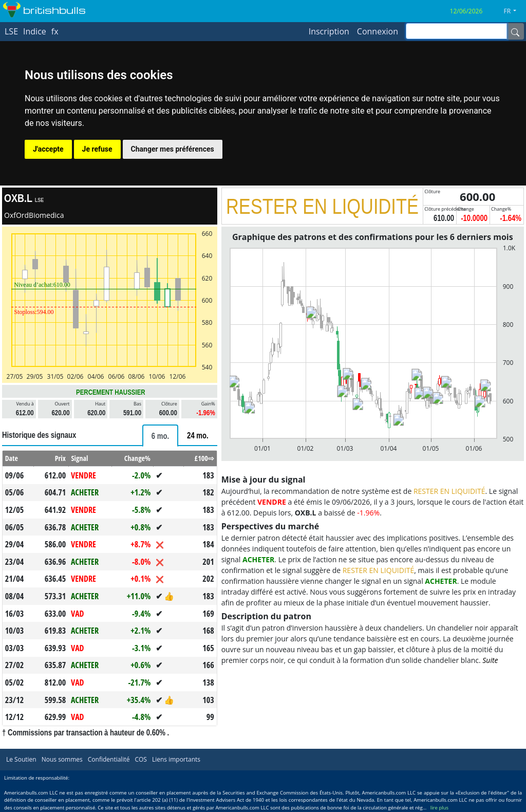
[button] (514, 11)
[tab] (160, 436)
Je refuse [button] (97, 149)
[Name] (515, 31)
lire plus (439, 808)
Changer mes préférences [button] (173, 149)
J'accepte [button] (48, 149)
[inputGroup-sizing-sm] (456, 31)
